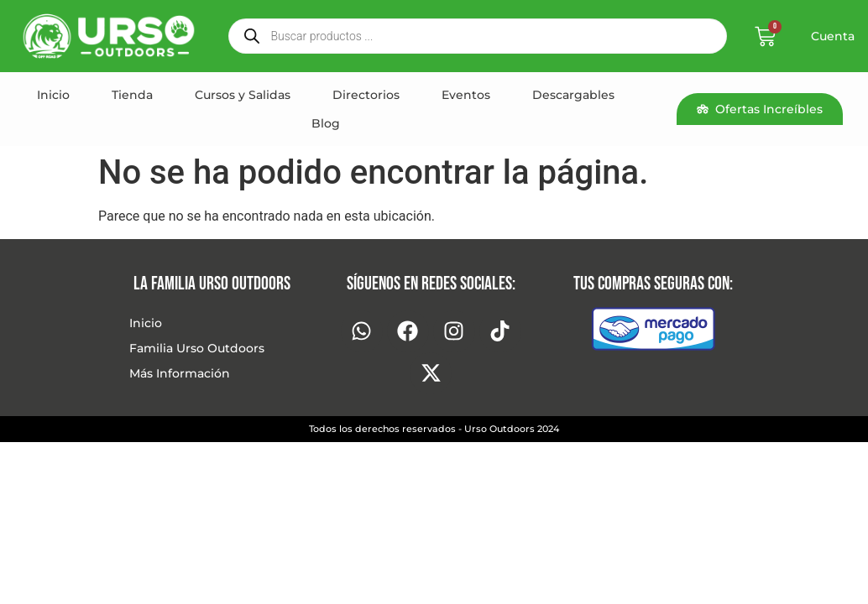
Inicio (53, 95)
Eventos (466, 95)
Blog (326, 123)
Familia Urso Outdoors (197, 348)
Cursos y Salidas (243, 95)
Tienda (132, 95)
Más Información (180, 373)
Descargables (573, 95)
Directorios (366, 95)
